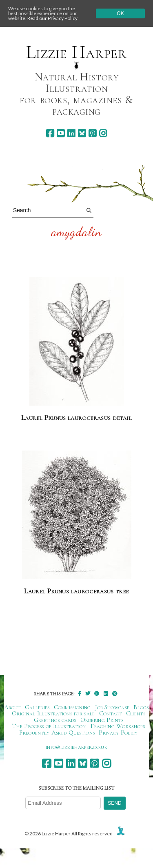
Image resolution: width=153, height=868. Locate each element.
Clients (136, 713)
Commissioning (72, 707)
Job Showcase (112, 707)
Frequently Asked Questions (57, 733)
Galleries (37, 707)
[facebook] (50, 133)
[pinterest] (92, 133)
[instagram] (103, 133)
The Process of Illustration (49, 726)
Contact (111, 713)
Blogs (141, 707)
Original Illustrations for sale (53, 713)
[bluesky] (82, 133)
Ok (120, 13)
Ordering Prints (102, 720)
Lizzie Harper (76, 52)
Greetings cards (55, 720)
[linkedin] (71, 133)
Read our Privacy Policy (52, 18)
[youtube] (61, 133)
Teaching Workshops (117, 726)
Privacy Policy (118, 733)
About (12, 707)
